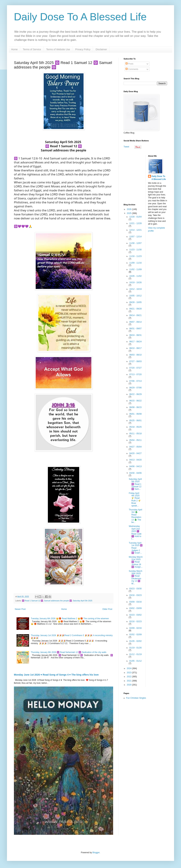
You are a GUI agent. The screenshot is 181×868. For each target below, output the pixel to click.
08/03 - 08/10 (135, 355)
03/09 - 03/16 (135, 602)
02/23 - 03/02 (135, 615)
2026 (129, 209)
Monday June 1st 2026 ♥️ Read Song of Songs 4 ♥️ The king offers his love (56, 675)
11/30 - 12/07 (135, 243)
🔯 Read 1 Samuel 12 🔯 (32, 601)
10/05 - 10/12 (135, 296)
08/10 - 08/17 (135, 348)
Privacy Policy (83, 49)
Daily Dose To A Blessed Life (80, 17)
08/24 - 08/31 (135, 335)
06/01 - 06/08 (135, 414)
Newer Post (20, 609)
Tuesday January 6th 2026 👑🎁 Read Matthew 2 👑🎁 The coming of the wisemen (70, 619)
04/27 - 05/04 (135, 447)
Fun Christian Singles (136, 698)
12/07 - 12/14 (135, 237)
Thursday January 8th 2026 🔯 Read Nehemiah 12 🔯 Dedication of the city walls (69, 652)
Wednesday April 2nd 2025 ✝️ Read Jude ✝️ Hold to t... (135, 532)
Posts (129, 64)
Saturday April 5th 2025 (82, 601)
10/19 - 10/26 (135, 282)
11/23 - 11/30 (135, 250)
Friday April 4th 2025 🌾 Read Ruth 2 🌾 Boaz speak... (135, 499)
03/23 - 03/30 (135, 589)
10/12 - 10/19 (135, 289)
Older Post (107, 609)
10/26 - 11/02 (135, 276)
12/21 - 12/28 (135, 223)
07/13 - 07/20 (135, 374)
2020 (129, 685)
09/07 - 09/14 (135, 322)
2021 (129, 681)
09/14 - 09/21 (135, 315)
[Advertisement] (145, 177)
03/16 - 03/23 (135, 595)
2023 (129, 673)
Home (14, 49)
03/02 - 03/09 (135, 608)
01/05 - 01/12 (135, 661)
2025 (129, 213)
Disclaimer (101, 49)
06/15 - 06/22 (135, 401)
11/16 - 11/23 (135, 256)
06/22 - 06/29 (135, 394)
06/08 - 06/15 (135, 407)
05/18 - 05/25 (135, 427)
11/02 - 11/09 (135, 269)
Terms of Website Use (58, 49)
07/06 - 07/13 (135, 381)
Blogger (96, 853)
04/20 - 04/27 (135, 453)
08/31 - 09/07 (135, 329)
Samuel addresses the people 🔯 (58, 601)
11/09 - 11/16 (135, 263)
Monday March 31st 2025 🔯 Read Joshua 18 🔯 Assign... (136, 562)
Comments (132, 69)
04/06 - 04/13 (135, 466)
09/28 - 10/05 (135, 302)
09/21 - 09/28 (135, 309)
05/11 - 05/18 (135, 434)
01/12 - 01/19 (135, 654)
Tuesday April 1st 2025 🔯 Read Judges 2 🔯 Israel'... (136, 548)
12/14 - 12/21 (135, 230)
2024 (129, 668)
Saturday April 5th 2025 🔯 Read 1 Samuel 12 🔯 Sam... (135, 484)
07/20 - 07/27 (135, 368)
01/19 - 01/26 (135, 648)
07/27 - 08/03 (135, 361)
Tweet (126, 147)
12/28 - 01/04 (135, 217)
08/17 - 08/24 (135, 342)
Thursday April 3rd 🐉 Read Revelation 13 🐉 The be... (135, 516)
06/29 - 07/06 (135, 388)
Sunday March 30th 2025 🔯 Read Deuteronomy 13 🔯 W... (135, 577)
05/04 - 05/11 (135, 440)
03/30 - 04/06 (135, 473)
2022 (129, 677)
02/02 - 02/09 (135, 635)
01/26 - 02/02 (135, 641)
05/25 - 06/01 (135, 421)
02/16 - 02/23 (135, 621)
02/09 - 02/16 (135, 628)
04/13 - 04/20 (135, 460)
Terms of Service (32, 49)
